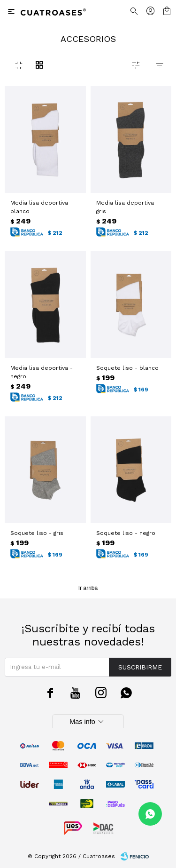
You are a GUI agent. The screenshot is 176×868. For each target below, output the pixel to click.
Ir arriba (88, 588)
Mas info (88, 722)
